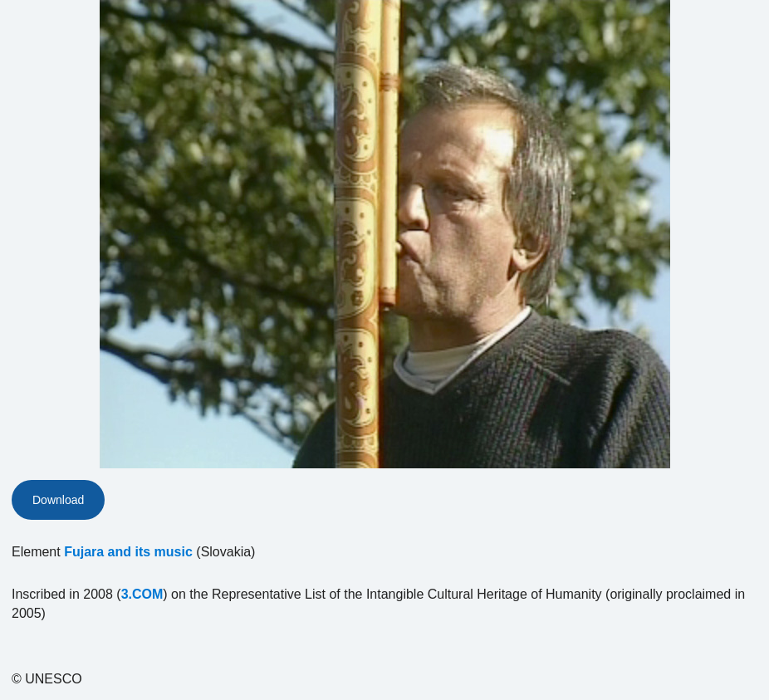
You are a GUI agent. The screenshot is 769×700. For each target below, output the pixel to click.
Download (58, 500)
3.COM (142, 594)
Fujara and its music (128, 552)
